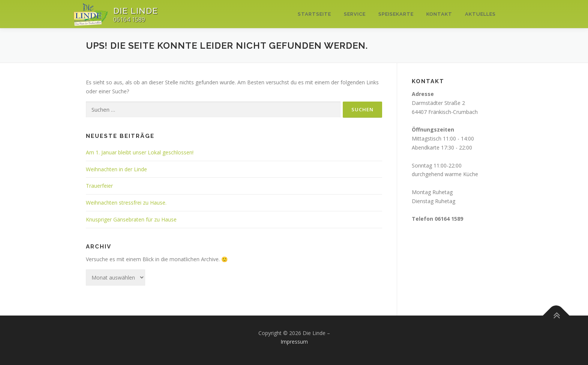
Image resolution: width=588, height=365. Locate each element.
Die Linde (136, 11)
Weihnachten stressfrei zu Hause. (126, 203)
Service (355, 14)
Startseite (314, 14)
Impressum (294, 342)
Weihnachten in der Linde (116, 169)
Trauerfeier (99, 186)
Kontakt (439, 14)
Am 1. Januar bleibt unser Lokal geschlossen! (140, 152)
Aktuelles (480, 14)
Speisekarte (396, 14)
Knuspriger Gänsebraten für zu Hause (131, 219)
